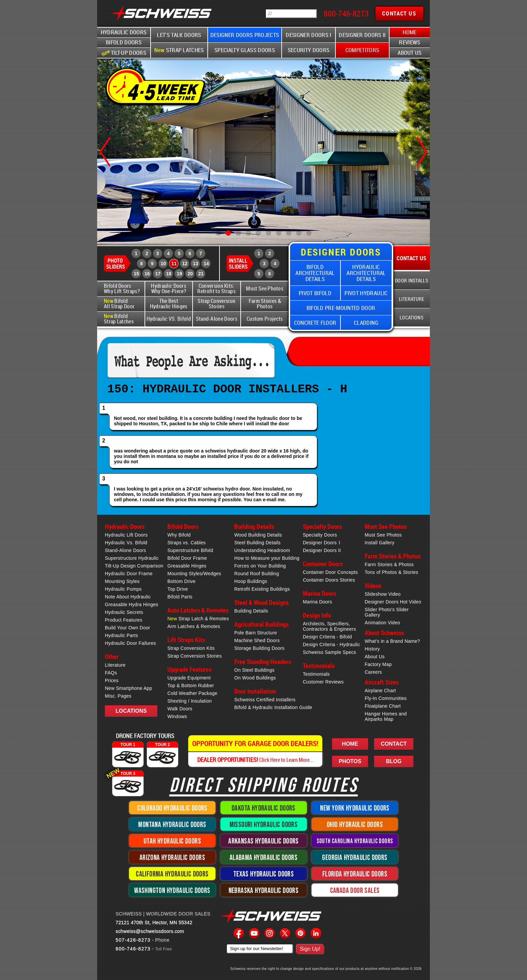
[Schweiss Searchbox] (291, 13)
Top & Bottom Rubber (191, 685)
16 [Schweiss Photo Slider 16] (147, 274)
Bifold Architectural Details (315, 273)
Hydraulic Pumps (123, 589)
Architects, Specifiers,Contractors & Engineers (329, 626)
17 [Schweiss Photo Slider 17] (158, 274)
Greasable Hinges (187, 566)
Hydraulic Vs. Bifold (126, 543)
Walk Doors (180, 709)
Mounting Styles (122, 581)
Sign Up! (310, 949)
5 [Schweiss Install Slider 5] (259, 274)
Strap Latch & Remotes (198, 619)
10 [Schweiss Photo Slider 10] (163, 264)
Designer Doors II (362, 35)
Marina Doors (317, 602)
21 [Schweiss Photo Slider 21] (201, 274)
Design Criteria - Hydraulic (331, 644)
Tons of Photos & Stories (391, 572)
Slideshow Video (383, 594)
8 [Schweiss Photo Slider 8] (141, 264)
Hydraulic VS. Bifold (169, 319)
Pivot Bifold (315, 293)
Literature (412, 299)
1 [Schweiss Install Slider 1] (259, 253)
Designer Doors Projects (245, 35)
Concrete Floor (315, 323)
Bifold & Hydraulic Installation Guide (273, 707)
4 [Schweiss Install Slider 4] (275, 264)
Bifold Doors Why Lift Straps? (122, 289)
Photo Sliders (116, 264)
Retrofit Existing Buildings (262, 589)
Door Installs (412, 280)
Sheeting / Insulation (190, 701)
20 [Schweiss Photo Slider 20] (190, 274)
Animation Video (382, 623)
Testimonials (316, 674)
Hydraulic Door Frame (129, 574)
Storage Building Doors (259, 648)
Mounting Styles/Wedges (194, 574)
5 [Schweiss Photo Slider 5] (179, 253)
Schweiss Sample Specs (330, 652)
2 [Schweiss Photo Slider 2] (147, 253)
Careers (373, 672)
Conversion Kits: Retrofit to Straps (216, 289)
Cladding (366, 323)
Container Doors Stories (329, 580)
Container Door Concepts (330, 572)
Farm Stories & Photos (265, 304)
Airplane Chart (380, 691)
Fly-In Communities (386, 698)
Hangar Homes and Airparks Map (386, 716)
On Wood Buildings (255, 678)
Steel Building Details (257, 543)
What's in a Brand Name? (392, 641)
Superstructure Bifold (190, 550)
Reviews (410, 42)
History (372, 649)
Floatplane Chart (383, 706)
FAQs (111, 673)
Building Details (251, 611)
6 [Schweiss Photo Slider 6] (190, 253)
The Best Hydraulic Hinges (169, 304)
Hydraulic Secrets (124, 612)
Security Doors (309, 50)
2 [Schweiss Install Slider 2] (270, 253)
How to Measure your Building (267, 558)
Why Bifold (179, 535)
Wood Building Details (258, 535)
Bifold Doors (124, 42)
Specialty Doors (320, 535)
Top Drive (178, 589)
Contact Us (411, 258)
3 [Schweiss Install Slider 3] (264, 264)
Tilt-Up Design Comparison (134, 566)
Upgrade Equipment (189, 678)
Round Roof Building (257, 574)
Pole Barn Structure (256, 633)
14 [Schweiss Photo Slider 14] (206, 264)
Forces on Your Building (260, 566)
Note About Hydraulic (128, 597)
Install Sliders (238, 264)
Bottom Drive (181, 581)
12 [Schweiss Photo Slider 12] (185, 264)
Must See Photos (265, 289)
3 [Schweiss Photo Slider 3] (158, 253)
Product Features (124, 620)
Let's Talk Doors (179, 35)
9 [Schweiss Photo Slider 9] (152, 264)
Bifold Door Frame (187, 558)
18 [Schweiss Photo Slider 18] (169, 274)
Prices (112, 680)
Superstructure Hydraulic (132, 558)
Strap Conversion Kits (191, 648)
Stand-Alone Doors (217, 319)
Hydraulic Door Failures (130, 643)
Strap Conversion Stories (216, 304)
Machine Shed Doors (257, 640)
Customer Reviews (323, 682)
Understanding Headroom (262, 550)
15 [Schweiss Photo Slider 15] (136, 274)
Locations (412, 317)
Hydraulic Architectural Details (366, 273)
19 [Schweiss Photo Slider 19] (179, 274)
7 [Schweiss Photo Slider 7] (201, 253)
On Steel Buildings (254, 670)
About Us (410, 53)
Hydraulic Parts (121, 635)
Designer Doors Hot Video (393, 602)
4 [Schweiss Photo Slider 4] (168, 253)
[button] (218, 233)
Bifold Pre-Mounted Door (341, 308)
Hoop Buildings (251, 581)
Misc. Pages (118, 696)
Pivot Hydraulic (366, 293)
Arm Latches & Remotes (194, 626)
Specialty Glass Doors (245, 50)
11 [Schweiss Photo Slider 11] (174, 264)
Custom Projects (265, 319)
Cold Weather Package (192, 693)
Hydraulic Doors (124, 32)
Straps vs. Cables (187, 543)
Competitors (362, 50)
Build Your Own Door (128, 628)
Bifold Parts (180, 597)
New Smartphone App (129, 688)
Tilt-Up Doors (123, 53)
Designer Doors (321, 543)
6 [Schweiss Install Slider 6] (270, 274)
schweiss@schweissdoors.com (150, 931)
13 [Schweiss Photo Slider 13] (196, 264)
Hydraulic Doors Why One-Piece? (169, 289)
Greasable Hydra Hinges (132, 604)
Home (410, 32)
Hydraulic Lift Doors (126, 535)
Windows (177, 716)
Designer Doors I (308, 35)
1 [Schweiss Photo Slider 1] (136, 253)
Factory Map (378, 664)
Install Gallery (380, 543)
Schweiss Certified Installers (265, 700)
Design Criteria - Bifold (327, 637)
